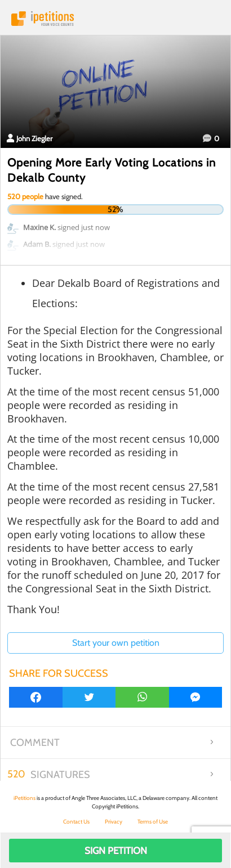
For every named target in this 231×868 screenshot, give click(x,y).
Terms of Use (153, 822)
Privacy (114, 822)
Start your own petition (116, 643)
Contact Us (76, 822)
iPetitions (115, 19)
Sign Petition (116, 851)
